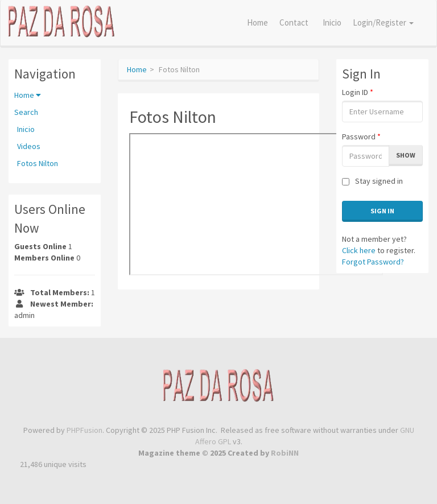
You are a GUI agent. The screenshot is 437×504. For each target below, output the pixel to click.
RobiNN (285, 453)
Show (406, 155)
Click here (359, 250)
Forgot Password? (373, 262)
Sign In (382, 211)
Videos (29, 146)
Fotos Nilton (38, 163)
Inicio (332, 22)
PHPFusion (84, 430)
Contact (294, 22)
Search (26, 112)
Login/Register (383, 22)
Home (257, 22)
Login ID (358, 92)
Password (361, 137)
